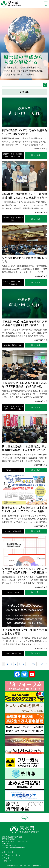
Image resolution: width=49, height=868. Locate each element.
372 (34, 664)
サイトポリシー (10, 852)
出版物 (17, 592)
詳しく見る (36, 155)
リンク (7, 858)
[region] (24, 40)
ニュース (17, 470)
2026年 (6, 154)
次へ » (44, 664)
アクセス (8, 861)
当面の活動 (13, 284)
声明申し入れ (16, 157)
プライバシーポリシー (13, 855)
